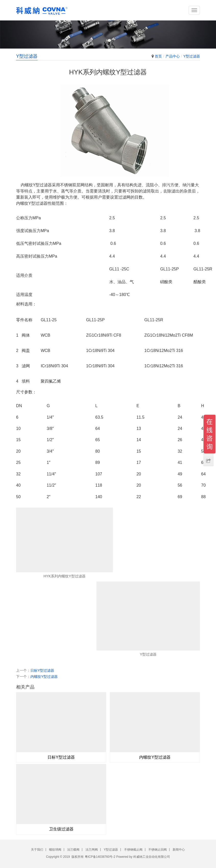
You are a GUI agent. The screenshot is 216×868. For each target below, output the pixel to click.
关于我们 (37, 850)
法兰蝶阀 (73, 850)
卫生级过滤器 (61, 829)
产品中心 (173, 56)
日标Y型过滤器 (42, 670)
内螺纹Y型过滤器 (44, 677)
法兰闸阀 (92, 850)
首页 (158, 56)
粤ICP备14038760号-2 (100, 857)
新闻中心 (179, 850)
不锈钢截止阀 (133, 850)
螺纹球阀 (55, 850)
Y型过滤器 (192, 56)
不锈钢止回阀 (158, 850)
